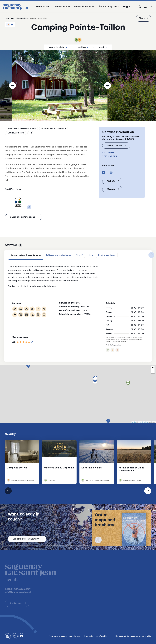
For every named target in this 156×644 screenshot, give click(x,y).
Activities (83, 47)
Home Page (9, 18)
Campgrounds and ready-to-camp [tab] (26, 255)
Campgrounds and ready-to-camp (21, 128)
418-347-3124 (109, 153)
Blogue (127, 7)
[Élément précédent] (148, 491)
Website (113, 181)
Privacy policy (88, 636)
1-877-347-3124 (110, 156)
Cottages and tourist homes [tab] (58, 255)
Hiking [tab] (90, 255)
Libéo (149, 636)
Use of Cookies (101, 636)
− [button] (153, 372)
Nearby (103, 47)
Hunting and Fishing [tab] (107, 255)
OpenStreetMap (143, 422)
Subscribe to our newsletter (27, 541)
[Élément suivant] (8, 491)
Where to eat (63, 7)
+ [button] (153, 368)
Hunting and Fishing (16, 133)
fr (152, 7)
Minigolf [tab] (79, 255)
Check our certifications (24, 217)
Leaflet (134, 422)
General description (58, 47)
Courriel (113, 189)
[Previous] (12, 85)
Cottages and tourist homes (53, 128)
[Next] (107, 85)
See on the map (117, 146)
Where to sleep (22, 18)
